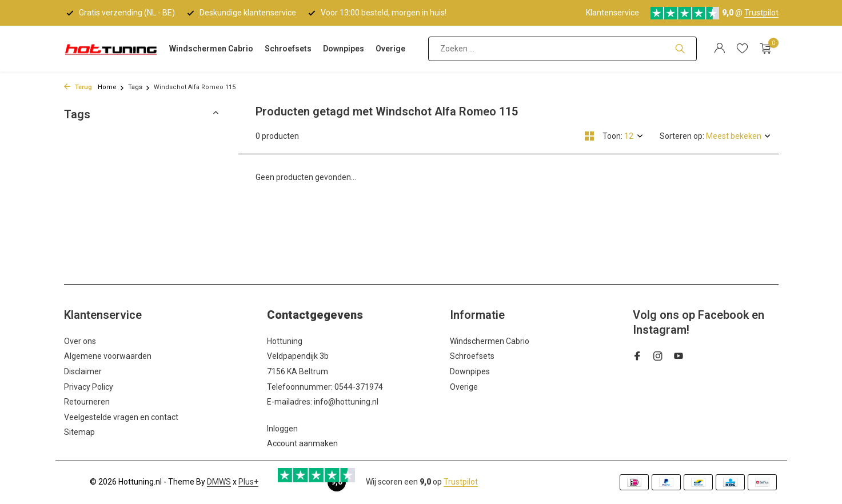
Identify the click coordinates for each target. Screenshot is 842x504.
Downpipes (344, 49)
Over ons (80, 341)
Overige (390, 49)
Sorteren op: (682, 136)
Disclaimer (83, 371)
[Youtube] (679, 357)
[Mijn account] (719, 49)
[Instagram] (658, 357)
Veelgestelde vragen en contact (121, 417)
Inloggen (282, 429)
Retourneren (87, 402)
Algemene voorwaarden (108, 356)
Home (111, 87)
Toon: (612, 136)
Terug (78, 87)
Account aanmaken (302, 443)
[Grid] (589, 136)
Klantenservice (612, 13)
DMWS (219, 482)
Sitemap (79, 432)
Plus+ (248, 482)
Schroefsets (288, 49)
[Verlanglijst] (742, 49)
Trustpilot (761, 13)
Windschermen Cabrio (211, 49)
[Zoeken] (562, 49)
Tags (139, 87)
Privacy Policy (89, 387)
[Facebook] (637, 357)
